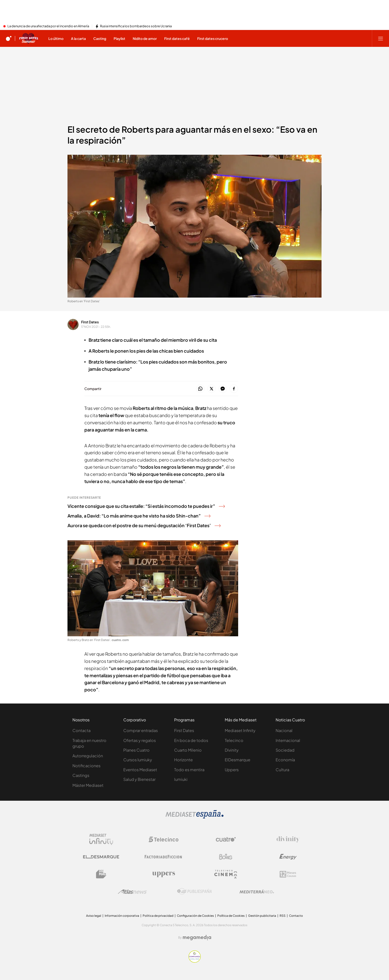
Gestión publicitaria (262, 916)
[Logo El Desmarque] (101, 857)
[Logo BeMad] (101, 874)
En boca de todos (191, 740)
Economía (285, 760)
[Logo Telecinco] (163, 839)
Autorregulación (88, 756)
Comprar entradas (141, 730)
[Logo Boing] (226, 857)
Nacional (284, 730)
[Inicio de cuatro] (9, 38)
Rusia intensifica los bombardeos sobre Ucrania (136, 26)
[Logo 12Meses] (288, 874)
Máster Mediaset (88, 785)
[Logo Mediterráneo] (257, 891)
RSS (283, 916)
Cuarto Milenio (188, 750)
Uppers (232, 770)
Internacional (288, 740)
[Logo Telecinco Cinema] (226, 874)
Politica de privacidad (158, 916)
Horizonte (183, 760)
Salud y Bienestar (139, 779)
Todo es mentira (189, 770)
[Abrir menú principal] (381, 38)
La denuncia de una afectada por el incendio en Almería (48, 26)
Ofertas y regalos (140, 740)
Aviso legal (94, 916)
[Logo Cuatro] (226, 839)
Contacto (296, 916)
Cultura (282, 770)
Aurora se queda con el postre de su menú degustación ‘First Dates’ (144, 525)
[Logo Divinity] (288, 839)
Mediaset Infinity (240, 730)
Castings (81, 775)
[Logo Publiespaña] (194, 891)
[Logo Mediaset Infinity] (101, 839)
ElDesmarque (238, 760)
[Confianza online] (195, 961)
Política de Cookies (231, 916)
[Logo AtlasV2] (132, 892)
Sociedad (285, 750)
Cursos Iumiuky (138, 760)
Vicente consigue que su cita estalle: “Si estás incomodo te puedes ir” (146, 506)
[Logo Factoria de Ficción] (163, 857)
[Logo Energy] (288, 857)
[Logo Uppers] (163, 874)
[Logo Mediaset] (194, 817)
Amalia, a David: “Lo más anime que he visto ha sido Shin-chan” (139, 516)
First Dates (90, 322)
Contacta (81, 730)
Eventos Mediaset (140, 770)
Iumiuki (181, 779)
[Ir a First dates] (29, 38)
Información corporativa (122, 916)
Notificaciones (86, 766)
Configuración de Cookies (195, 916)
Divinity (232, 750)
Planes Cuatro (136, 750)
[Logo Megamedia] (197, 938)
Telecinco (234, 740)
